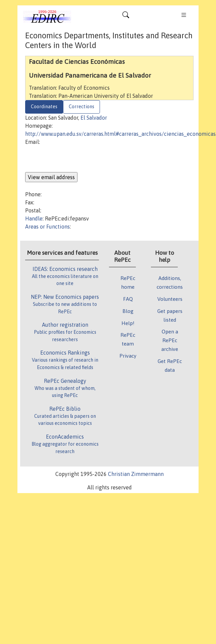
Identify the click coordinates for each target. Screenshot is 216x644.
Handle (34, 218)
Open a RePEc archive (170, 340)
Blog (128, 311)
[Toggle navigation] (126, 16)
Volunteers (170, 299)
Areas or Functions (47, 227)
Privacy (128, 356)
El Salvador (94, 118)
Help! (128, 323)
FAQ (128, 299)
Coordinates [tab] (44, 107)
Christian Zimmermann (136, 474)
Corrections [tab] (82, 107)
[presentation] (76, 159)
